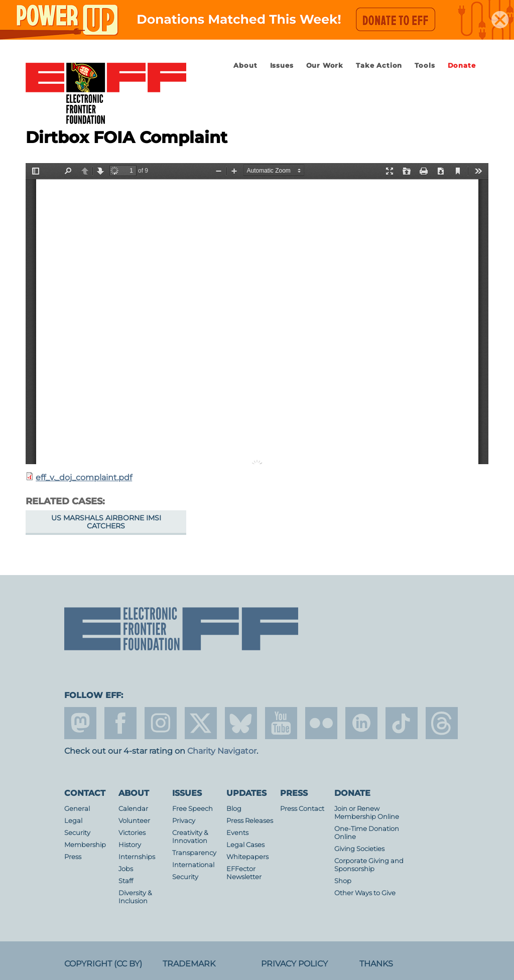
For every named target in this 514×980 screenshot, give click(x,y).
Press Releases (250, 821)
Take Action (379, 65)
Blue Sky (241, 723)
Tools (425, 65)
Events (237, 833)
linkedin (361, 723)
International (193, 865)
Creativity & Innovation (190, 837)
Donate (462, 65)
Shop (343, 881)
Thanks (376, 964)
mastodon (80, 723)
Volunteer (134, 821)
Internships (137, 857)
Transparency (194, 853)
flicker (321, 723)
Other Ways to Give (365, 893)
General (77, 809)
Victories (132, 833)
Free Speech (192, 809)
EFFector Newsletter (244, 873)
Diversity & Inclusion (135, 897)
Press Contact (302, 809)
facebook (120, 723)
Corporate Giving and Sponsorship (369, 865)
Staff (126, 881)
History (130, 845)
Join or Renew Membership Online (367, 813)
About (245, 65)
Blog (234, 809)
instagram (161, 723)
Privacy (184, 821)
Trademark (189, 964)
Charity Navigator (222, 751)
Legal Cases (245, 845)
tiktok (402, 723)
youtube (281, 723)
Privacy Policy (294, 964)
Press (73, 857)
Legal (73, 821)
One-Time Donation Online (367, 833)
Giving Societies (359, 849)
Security (77, 833)
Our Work (325, 65)
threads (442, 723)
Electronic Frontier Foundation (106, 94)
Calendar (133, 809)
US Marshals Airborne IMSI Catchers (106, 522)
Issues (282, 65)
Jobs (126, 869)
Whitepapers (247, 857)
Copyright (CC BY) (103, 964)
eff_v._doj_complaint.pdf (84, 477)
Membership (85, 845)
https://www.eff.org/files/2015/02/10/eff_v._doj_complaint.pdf (257, 314)
